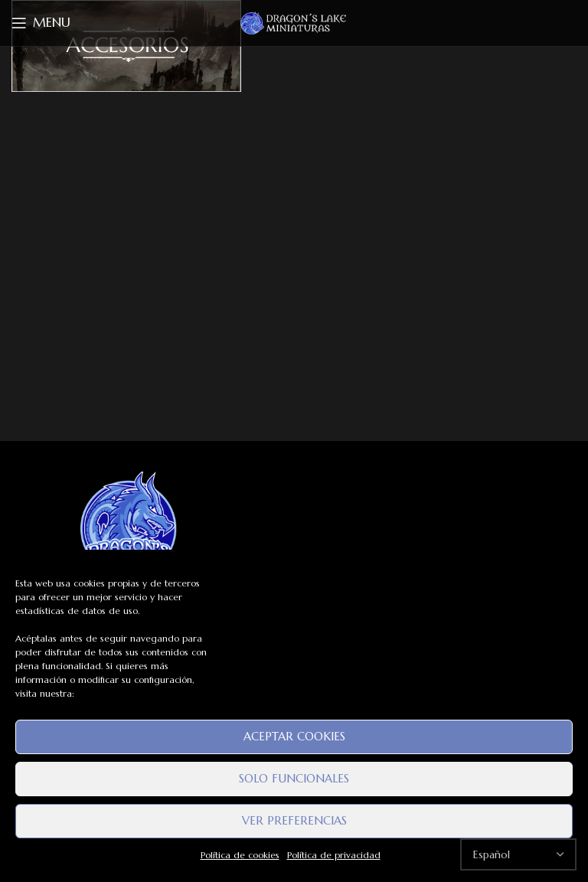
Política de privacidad (334, 855)
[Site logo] (294, 22)
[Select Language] (518, 854)
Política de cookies (240, 855)
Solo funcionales (294, 778)
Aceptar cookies (294, 736)
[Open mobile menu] (41, 23)
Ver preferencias (294, 820)
